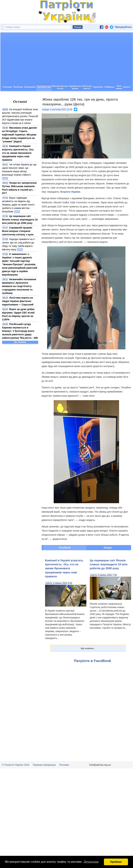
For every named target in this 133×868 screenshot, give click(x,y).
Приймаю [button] (116, 862)
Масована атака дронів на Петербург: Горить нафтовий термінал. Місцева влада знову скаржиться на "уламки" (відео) (19, 147)
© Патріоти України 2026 (16, 777)
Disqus (108, 560)
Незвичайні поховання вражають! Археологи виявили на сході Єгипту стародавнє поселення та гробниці (19, 298)
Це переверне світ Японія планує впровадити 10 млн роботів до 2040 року (20, 232)
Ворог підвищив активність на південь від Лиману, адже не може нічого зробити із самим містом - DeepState (18, 217)
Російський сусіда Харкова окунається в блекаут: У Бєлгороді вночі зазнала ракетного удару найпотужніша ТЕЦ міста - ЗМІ (20, 343)
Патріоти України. (70, 204)
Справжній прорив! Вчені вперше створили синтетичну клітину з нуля (18, 243)
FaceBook (65, 560)
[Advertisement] (67, 71)
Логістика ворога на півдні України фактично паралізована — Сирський (18, 313)
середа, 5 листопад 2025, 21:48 (57, 122)
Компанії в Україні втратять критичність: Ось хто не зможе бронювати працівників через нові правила (18, 165)
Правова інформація (44, 777)
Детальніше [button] (91, 862)
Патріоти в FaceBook (93, 673)
